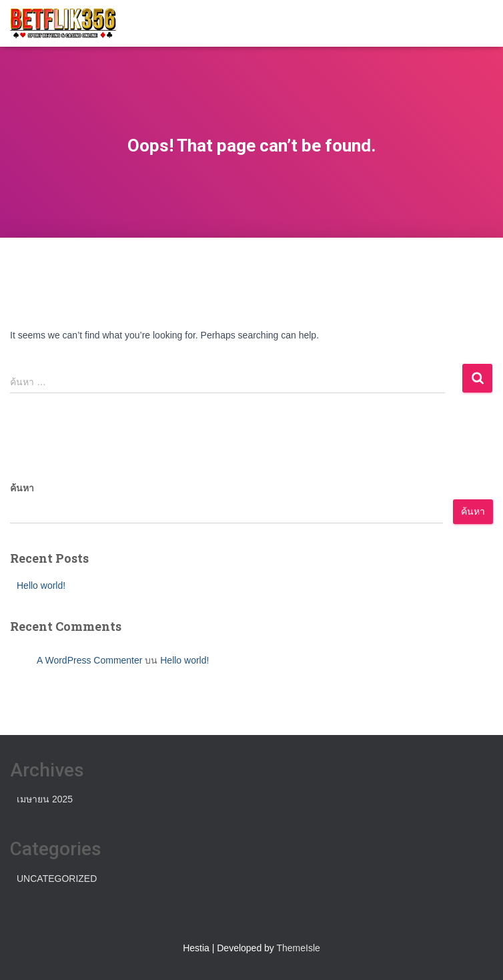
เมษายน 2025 (45, 799)
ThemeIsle (299, 948)
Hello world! (41, 585)
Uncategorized (57, 879)
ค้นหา (22, 488)
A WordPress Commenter (89, 660)
